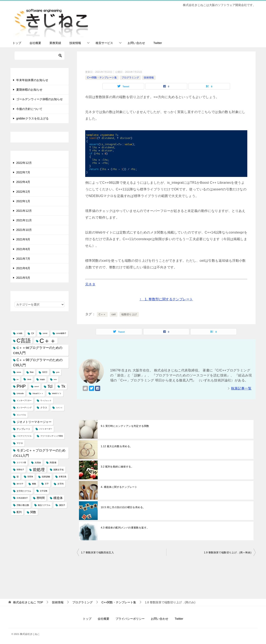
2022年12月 (24, 163)
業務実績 (55, 43)
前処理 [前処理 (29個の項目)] (39, 470)
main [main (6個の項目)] (42, 379)
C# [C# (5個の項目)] (33, 333)
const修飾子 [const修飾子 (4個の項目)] (61, 333)
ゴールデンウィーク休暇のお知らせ (39, 99)
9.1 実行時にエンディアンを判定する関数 (125, 426)
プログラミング (130, 78)
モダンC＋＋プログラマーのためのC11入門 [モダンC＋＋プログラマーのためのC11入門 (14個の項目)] (39, 453)
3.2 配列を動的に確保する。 (117, 467)
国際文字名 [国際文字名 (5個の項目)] (59, 470)
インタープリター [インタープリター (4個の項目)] (24, 401)
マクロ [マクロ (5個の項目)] (20, 443)
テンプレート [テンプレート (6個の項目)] (23, 429)
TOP (28, 602)
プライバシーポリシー (130, 619)
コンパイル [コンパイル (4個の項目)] (21, 415)
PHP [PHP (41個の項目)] (21, 386)
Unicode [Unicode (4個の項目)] (20, 393)
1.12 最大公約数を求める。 (117, 446)
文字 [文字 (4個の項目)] (47, 484)
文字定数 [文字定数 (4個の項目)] (44, 491)
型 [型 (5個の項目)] (18, 477)
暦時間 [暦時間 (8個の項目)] (41, 498)
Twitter (158, 43)
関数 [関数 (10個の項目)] (33, 512)
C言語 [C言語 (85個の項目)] (24, 341)
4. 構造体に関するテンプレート (119, 487)
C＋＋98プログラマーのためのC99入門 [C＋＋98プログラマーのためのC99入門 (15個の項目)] (38, 363)
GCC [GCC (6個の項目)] (45, 372)
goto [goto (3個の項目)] (58, 372)
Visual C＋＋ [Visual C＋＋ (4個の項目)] (38, 393)
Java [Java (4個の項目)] (29, 379)
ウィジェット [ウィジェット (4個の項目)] (46, 401)
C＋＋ (102, 314)
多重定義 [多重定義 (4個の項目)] (63, 477)
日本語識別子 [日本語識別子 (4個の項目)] (22, 498)
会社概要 (35, 43)
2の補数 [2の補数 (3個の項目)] (20, 333)
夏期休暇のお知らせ (29, 90)
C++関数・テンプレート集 (102, 78)
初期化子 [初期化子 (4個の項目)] (20, 470)
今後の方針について (29, 109)
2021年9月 (23, 239)
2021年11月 (24, 220)
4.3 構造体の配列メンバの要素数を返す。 (125, 528)
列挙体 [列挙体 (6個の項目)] (53, 463)
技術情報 (75, 43)
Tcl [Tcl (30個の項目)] (50, 386)
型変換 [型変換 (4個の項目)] (30, 477)
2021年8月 (23, 249)
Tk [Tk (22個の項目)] (63, 386)
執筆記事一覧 (241, 388)
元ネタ (90, 284)
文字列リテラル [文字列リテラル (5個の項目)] (24, 491)
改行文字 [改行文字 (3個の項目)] (20, 484)
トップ (17, 43)
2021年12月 (24, 211)
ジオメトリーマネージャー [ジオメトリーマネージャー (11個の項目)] (34, 422)
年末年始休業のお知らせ (32, 80)
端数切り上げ (129, 314)
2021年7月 (23, 259)
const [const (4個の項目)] (45, 333)
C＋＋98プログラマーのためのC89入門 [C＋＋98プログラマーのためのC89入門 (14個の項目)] (38, 350)
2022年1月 (23, 201)
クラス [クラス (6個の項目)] (44, 408)
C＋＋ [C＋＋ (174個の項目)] (48, 341)
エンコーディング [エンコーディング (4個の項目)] (24, 408)
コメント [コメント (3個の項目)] (59, 408)
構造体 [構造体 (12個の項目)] (58, 498)
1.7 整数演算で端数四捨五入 (97, 553)
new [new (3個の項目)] (55, 379)
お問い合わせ (136, 43)
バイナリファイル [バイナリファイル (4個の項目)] (24, 436)
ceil (114, 314)
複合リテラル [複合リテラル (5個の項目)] (44, 505)
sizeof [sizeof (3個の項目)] (37, 387)
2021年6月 (23, 268)
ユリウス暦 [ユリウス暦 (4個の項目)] (21, 463)
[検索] (39, 56)
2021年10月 (24, 230)
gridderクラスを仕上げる (32, 118)
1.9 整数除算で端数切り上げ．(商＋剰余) (228, 553)
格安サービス (104, 43)
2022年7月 (23, 172)
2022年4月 (23, 182)
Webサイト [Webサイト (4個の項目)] (57, 393)
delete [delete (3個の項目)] (19, 372)
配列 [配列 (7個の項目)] (19, 512)
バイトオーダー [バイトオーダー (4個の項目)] (46, 429)
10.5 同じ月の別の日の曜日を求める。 (123, 507)
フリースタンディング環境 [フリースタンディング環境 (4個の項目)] (52, 436)
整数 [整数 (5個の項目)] (34, 484)
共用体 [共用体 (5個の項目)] (38, 463)
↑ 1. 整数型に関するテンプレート (166, 299)
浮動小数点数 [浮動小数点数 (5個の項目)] (23, 505)
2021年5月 (23, 278)
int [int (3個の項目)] (17, 379)
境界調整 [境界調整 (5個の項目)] (46, 477)
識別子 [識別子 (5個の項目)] (62, 505)
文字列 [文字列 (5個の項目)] (60, 484)
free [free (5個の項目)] (32, 372)
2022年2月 (23, 192)
